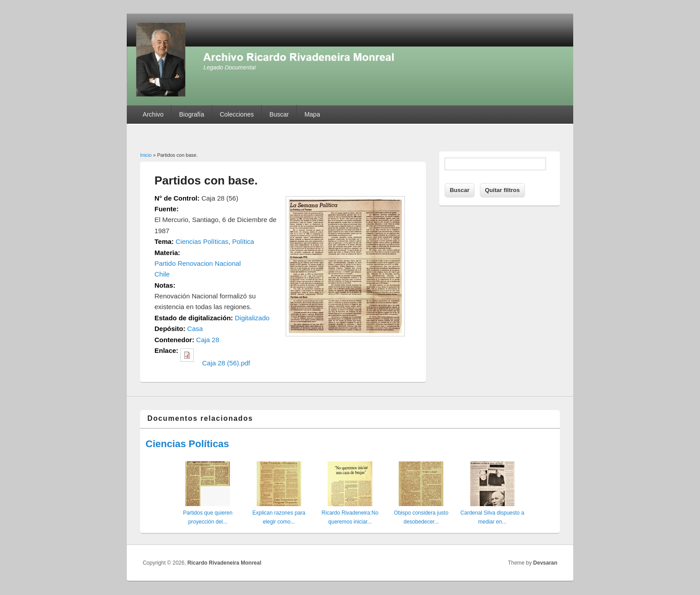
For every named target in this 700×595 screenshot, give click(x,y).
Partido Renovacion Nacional (198, 263)
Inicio (146, 155)
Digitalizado (252, 318)
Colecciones (237, 114)
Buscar (279, 114)
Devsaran (545, 563)
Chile (162, 274)
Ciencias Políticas (202, 241)
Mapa (312, 114)
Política (243, 241)
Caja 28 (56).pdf (226, 363)
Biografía (192, 114)
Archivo (153, 114)
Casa (195, 329)
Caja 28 (208, 340)
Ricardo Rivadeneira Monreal (224, 563)
